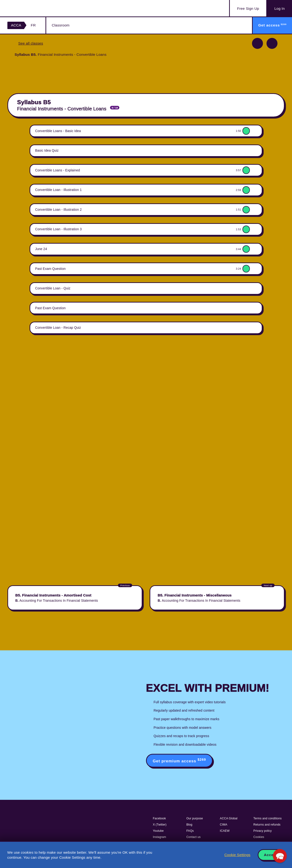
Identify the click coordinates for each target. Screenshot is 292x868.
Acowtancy (31, 8)
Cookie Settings (237, 855)
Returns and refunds (267, 825)
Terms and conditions (268, 818)
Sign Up (248, 9)
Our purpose (195, 818)
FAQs (190, 831)
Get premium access (179, 760)
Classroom (60, 25)
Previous (257, 43)
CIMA (224, 825)
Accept (271, 855)
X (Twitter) (160, 825)
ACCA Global (229, 818)
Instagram (160, 837)
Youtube (158, 831)
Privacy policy (263, 831)
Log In (279, 8)
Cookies (259, 837)
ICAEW (225, 831)
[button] (280, 856)
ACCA (16, 25)
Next (272, 43)
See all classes (30, 43)
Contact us (193, 837)
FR (33, 25)
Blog (189, 825)
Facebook (159, 818)
